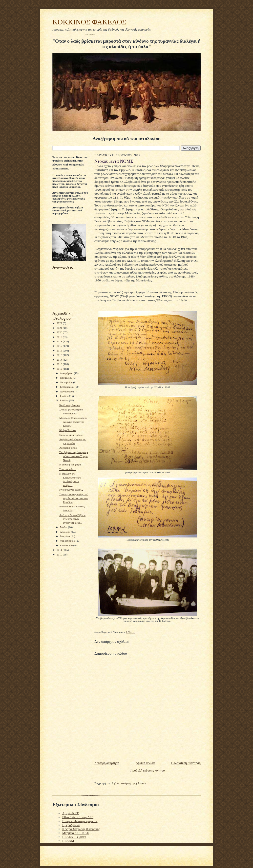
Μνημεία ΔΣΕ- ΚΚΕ (76, 833)
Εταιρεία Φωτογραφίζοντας (80, 821)
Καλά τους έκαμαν (70, 405)
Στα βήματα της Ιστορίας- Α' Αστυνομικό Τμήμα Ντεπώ (74, 456)
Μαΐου (64, 527)
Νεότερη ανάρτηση (107, 763)
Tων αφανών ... (68, 469)
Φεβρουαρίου (68, 541)
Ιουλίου (65, 396)
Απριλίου (66, 532)
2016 (60, 351)
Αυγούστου (67, 391)
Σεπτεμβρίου (67, 387)
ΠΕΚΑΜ (68, 841)
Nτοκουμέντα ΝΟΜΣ (71, 490)
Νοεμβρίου (67, 378)
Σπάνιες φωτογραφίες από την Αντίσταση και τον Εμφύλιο (74, 498)
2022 (60, 323)
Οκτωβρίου (67, 382)
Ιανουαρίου (67, 545)
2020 (60, 332)
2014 (60, 360)
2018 (60, 341)
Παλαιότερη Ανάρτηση (186, 763)
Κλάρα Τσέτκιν (68, 430)
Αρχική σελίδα (145, 763)
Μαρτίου (65, 536)
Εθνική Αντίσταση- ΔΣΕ (78, 817)
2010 (60, 554)
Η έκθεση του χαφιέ (70, 464)
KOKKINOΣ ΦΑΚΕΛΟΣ (89, 22)
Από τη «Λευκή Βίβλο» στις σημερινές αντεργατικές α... (72, 519)
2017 (60, 346)
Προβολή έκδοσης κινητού (147, 770)
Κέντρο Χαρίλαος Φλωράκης (81, 829)
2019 (60, 337)
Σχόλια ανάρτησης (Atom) (129, 783)
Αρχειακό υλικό (68, 448)
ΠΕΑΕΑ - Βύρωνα (74, 837)
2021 (60, 328)
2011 (60, 550)
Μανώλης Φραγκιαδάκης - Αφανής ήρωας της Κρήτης (74, 422)
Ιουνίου (65, 400)
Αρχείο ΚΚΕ (71, 813)
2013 (60, 364)
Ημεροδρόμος (71, 825)
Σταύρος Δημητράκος (71, 435)
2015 (60, 355)
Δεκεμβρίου (67, 373)
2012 (60, 369)
